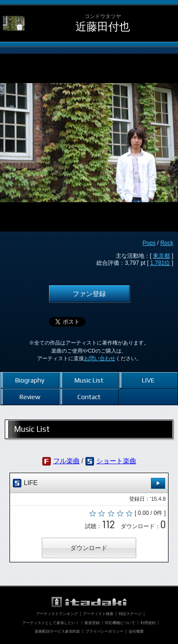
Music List (89, 380)
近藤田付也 (103, 27)
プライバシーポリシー (104, 631)
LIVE (148, 380)
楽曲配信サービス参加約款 (57, 631)
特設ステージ (130, 614)
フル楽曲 (66, 461)
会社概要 (136, 631)
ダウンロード (89, 548)
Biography (30, 380)
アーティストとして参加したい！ (51, 623)
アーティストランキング (57, 614)
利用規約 (148, 623)
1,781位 (160, 263)
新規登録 (92, 623)
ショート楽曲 (116, 461)
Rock (167, 243)
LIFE (89, 483)
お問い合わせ (100, 358)
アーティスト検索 (98, 614)
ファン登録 (89, 294)
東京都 (161, 256)
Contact (89, 397)
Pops (149, 243)
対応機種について (120, 623)
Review (30, 397)
